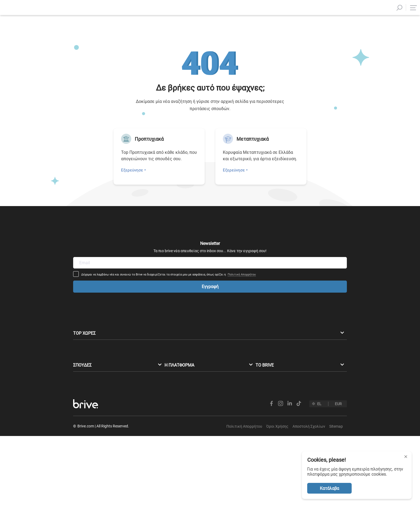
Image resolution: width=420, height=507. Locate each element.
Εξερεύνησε (132, 170)
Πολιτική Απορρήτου (277, 255)
